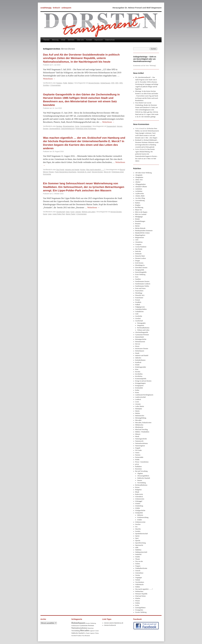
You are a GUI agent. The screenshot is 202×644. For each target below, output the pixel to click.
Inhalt (63, 40)
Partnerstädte (139, 457)
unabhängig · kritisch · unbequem (56, 8)
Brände (138, 219)
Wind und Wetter (141, 596)
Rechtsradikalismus (143, 328)
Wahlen (70, 83)
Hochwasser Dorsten (142, 349)
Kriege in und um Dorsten (143, 381)
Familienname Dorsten (142, 281)
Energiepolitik (140, 270)
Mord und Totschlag (142, 430)
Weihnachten (139, 591)
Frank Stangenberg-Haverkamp (66, 172)
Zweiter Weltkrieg (141, 612)
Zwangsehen (139, 610)
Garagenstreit (111, 126)
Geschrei (138, 318)
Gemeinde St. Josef (84, 172)
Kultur (68, 212)
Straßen (138, 557)
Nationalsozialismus (142, 443)
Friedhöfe (138, 302)
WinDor (138, 598)
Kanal (45, 214)
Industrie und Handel (72, 170)
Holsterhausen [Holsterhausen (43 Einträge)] (78, 623)
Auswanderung (140, 200)
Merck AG (107, 172)
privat (137, 464)
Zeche (77, 126)
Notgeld (138, 448)
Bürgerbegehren (69, 126)
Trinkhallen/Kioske (141, 568)
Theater (138, 559)
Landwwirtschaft (140, 397)
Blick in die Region (141, 212)
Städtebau (138, 550)
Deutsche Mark (140, 256)
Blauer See (139, 210)
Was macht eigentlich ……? (144, 589)
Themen (46, 40)
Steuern (140, 480)
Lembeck (138, 399)
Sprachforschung (140, 543)
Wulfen (138, 603)
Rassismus (139, 469)
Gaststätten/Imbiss (141, 309)
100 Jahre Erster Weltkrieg (144, 173)
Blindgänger (139, 217)
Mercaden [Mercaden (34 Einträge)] (85, 630)
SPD (117, 83)
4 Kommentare (81, 214)
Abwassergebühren (143, 476)
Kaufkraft (138, 362)
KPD (113, 83)
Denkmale (138, 254)
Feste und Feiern (140, 288)
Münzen (138, 434)
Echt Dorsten (139, 263)
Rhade (137, 492)
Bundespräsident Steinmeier (144, 231)
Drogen (138, 261)
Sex (136, 527)
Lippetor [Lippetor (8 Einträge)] (92, 633)
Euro (137, 277)
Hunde (137, 353)
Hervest (138, 344)
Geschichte (139, 316)
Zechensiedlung (55, 129)
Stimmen (71, 40)
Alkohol (138, 182)
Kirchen (83, 170)
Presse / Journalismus (142, 462)
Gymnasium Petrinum (142, 335)
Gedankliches (139, 312)
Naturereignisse (140, 446)
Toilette (138, 564)
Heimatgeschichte (141, 339)
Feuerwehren (139, 291)
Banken (138, 203)
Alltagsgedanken (140, 184)
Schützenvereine (140, 522)
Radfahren (138, 467)
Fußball (138, 305)
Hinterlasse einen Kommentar (86, 129)
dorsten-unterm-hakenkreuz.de (114, 623)
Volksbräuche (139, 584)
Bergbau (59, 126)
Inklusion (140, 515)
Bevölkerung (139, 207)
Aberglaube (139, 175)
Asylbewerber (140, 194)
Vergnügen (139, 578)
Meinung (55, 40)
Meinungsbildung (141, 418)
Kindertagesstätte (141, 367)
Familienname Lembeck (143, 284)
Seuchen (138, 524)
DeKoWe (138, 251)
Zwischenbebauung (68, 129)
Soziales (138, 531)
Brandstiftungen (140, 221)
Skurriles (138, 529)
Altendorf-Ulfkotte (141, 187)
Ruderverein (139, 494)
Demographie (141, 323)
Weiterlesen (49, 79)
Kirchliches (139, 376)
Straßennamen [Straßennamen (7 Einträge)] (75, 626)
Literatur (78, 212)
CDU (137, 240)
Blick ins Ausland (141, 214)
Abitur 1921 (139, 180)
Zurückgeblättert (86, 126)
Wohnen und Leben (89, 212)
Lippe (50, 214)
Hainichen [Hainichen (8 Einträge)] (91, 628)
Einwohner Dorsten (141, 268)
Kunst (72, 212)
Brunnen (138, 224)
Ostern (137, 453)
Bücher (138, 226)
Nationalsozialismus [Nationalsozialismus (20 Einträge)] (79, 628)
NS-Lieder (139, 450)
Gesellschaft (61, 212)
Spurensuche (139, 545)
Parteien (59, 83)
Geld (137, 314)
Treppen (138, 566)
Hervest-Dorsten (94, 83)
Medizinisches (140, 416)
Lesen (137, 402)
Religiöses (138, 490)
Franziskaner (139, 298)
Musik (137, 436)
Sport (137, 538)
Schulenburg (139, 506)
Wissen (138, 601)
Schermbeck (139, 497)
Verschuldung (141, 483)
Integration (141, 325)
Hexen (137, 346)
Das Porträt (60, 170)
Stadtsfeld (138, 554)
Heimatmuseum (140, 342)
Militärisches (139, 425)
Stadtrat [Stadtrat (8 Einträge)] (79, 636)
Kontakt (89, 40)
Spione (137, 536)
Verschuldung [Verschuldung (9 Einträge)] (76, 631)
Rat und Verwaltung (141, 471)
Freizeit (138, 300)
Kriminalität (139, 388)
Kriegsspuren (139, 386)
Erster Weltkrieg (140, 275)
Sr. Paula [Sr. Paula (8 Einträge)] (87, 633)
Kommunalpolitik (141, 379)
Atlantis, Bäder (140, 196)
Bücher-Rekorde (140, 228)
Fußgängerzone (140, 307)
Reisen (137, 487)
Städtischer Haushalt (144, 478)
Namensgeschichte (141, 439)
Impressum (99, 40)
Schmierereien (140, 499)
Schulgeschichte (140, 510)
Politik (65, 83)
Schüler (138, 508)
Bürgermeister (140, 237)
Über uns (80, 40)
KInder (137, 365)
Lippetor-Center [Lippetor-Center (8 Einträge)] (94, 631)
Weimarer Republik (141, 594)
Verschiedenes (140, 582)
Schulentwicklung (143, 517)
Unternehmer (139, 573)
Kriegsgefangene (140, 383)
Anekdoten (139, 189)
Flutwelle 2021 (140, 295)
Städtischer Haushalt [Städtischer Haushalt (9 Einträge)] (78, 633)
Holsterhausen (105, 83)
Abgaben (140, 473)
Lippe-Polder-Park (59, 214)
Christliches (139, 242)
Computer (138, 244)
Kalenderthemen (140, 360)
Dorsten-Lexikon (141, 258)
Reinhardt (138, 140)
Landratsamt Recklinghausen (144, 395)
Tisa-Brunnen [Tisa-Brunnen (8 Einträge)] (86, 636)
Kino (137, 369)
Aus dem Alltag (140, 198)
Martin (137, 411)
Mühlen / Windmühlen (142, 432)
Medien (138, 413)
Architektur (139, 191)
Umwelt (138, 571)
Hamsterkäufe (140, 337)
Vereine (138, 575)
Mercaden (138, 420)
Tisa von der (139, 561)
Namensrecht (139, 441)
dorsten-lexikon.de (110, 625)
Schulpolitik (139, 513)
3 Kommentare (55, 85)
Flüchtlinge (139, 293)
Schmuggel (139, 501)
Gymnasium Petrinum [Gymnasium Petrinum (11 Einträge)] (87, 625)
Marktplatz (139, 409)
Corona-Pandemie (141, 247)
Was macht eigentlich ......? (95, 170)
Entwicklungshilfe (141, 272)
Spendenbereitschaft (142, 534)
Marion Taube (71, 214)
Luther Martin (140, 406)
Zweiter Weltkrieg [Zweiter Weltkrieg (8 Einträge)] (91, 623)
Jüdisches (138, 358)
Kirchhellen (139, 374)
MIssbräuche (139, 427)
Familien (138, 279)
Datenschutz (110, 40)
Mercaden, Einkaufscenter (143, 423)
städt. (137, 547)
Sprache (138, 541)
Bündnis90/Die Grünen (142, 233)
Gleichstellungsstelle (142, 332)
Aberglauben (139, 177)
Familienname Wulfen (142, 286)
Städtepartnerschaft (141, 552)
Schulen (138, 504)
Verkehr (138, 580)
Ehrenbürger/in (140, 265)
